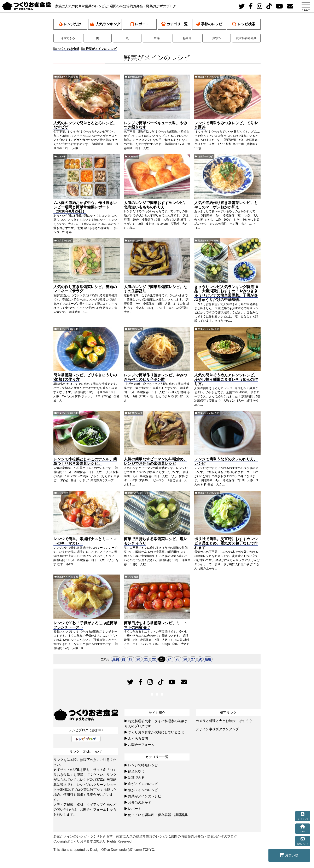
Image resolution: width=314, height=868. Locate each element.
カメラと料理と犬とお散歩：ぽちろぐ (224, 721)
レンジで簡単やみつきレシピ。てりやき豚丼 (226, 125)
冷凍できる (68, 38)
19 (130, 659)
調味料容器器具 (246, 38)
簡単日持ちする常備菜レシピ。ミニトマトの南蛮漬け (156, 625)
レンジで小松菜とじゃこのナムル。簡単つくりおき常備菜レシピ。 (85, 461)
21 (146, 659)
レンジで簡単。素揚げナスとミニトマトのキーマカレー (85, 541)
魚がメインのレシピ (143, 790)
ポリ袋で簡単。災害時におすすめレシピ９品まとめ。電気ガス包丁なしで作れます (226, 543)
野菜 (157, 38)
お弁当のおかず (135, 77)
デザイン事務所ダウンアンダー (219, 729)
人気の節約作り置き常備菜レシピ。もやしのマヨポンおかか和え (226, 205)
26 (185, 659)
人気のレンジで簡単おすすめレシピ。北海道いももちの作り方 (156, 205)
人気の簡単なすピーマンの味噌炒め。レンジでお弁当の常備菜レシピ (156, 461)
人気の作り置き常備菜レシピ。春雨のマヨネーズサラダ (85, 289)
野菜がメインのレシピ (68, 77)
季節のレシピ (209, 24)
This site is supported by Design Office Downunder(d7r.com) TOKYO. (104, 850)
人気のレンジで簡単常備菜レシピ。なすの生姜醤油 (156, 289)
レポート (140, 24)
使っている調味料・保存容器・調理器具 (158, 815)
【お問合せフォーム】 (93, 809)
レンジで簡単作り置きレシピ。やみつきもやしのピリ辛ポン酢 (156, 377)
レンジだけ (70, 24)
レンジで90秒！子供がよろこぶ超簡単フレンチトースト (85, 625)
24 (170, 659)
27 (193, 659)
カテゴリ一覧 (174, 24)
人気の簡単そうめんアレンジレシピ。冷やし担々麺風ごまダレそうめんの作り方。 (226, 379)
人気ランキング (105, 24)
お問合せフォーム (141, 745)
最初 (116, 659)
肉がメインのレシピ (143, 784)
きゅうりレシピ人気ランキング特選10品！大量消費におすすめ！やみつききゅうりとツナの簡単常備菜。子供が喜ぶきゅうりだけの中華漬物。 (226, 293)
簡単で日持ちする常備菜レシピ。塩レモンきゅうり (156, 541)
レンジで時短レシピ (143, 765)
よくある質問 (138, 738)
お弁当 (187, 38)
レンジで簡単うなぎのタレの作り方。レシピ (226, 461)
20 (138, 659)
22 (154, 659)
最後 (208, 659)
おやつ (216, 38)
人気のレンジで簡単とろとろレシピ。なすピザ (85, 125)
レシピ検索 (244, 24)
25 (178, 659)
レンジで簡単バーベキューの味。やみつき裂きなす (156, 125)
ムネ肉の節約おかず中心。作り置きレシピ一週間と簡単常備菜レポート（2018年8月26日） (85, 207)
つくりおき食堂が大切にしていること (156, 732)
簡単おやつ (136, 771)
